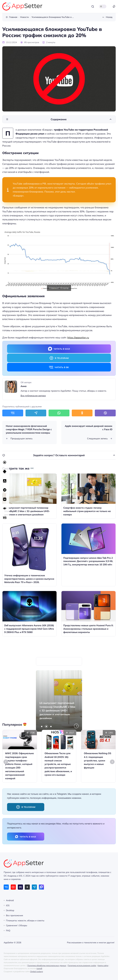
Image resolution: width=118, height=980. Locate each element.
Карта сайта (103, 965)
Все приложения (15, 915)
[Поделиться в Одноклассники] (82, 413)
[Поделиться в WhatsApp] (59, 413)
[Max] (41, 887)
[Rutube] (20, 887)
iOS (8, 905)
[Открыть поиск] (93, 7)
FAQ (8, 930)
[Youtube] (13, 887)
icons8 (39, 968)
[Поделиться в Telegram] (36, 413)
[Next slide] (112, 762)
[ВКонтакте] (6, 887)
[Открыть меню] (114, 7)
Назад (109, 17)
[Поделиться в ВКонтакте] (13, 413)
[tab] (42, 726)
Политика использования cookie (82, 965)
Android (10, 900)
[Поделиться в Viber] (105, 413)
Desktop (10, 910)
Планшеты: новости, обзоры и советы (25, 920)
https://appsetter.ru (78, 337)
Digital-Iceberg (37, 971)
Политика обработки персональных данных (47, 965)
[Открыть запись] (29, 496)
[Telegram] (34, 887)
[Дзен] (27, 887)
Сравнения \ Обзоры (17, 925)
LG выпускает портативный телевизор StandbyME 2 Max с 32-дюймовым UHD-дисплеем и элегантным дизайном (57, 710)
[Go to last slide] (6, 762)
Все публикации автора (33, 396)
